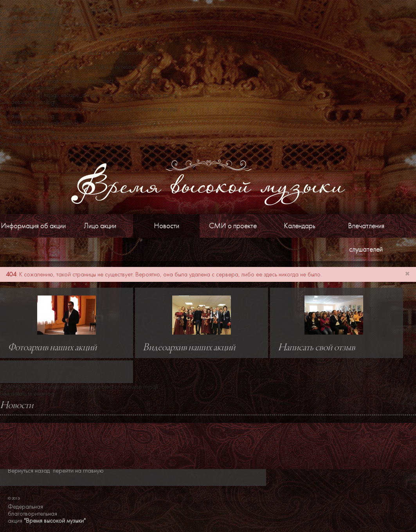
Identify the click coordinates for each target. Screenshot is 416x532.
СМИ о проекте (233, 226)
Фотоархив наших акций (52, 348)
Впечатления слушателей (366, 237)
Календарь (300, 226)
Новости (167, 226)
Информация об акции (33, 226)
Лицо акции (100, 226)
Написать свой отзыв (316, 348)
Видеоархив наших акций (189, 348)
